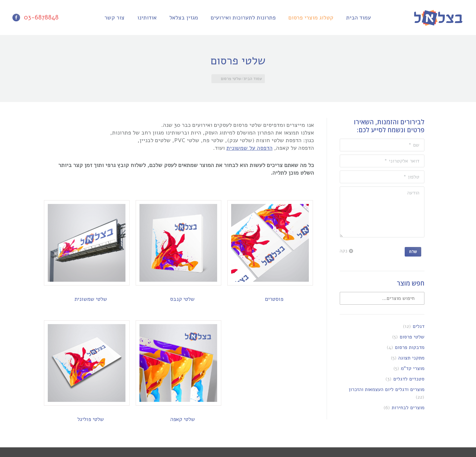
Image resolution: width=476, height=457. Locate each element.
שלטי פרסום (412, 337)
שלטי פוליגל (91, 419)
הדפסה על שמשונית (249, 148)
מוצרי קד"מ (413, 368)
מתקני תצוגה (411, 358)
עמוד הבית (253, 79)
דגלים (419, 326)
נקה (344, 251)
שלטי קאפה (182, 419)
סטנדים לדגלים (409, 379)
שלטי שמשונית (91, 299)
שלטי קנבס (182, 299)
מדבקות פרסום (410, 347)
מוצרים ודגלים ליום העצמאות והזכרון (387, 389)
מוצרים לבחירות (408, 408)
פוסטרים (274, 299)
